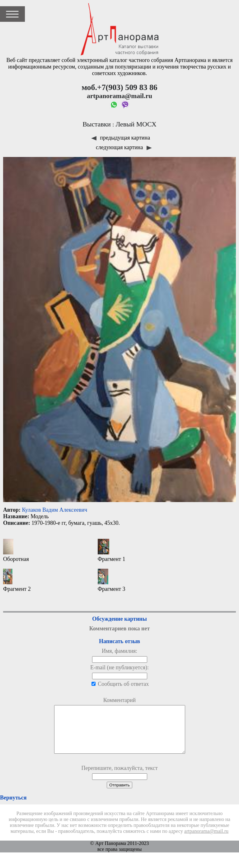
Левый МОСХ (136, 124)
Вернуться (13, 807)
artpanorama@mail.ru (206, 841)
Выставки (97, 124)
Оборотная (16, 550)
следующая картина (124, 147)
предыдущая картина (121, 138)
